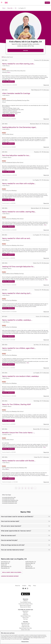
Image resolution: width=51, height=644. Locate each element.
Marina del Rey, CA (30, 568)
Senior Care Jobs (25, 630)
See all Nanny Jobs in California (12, 572)
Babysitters (25, 611)
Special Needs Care (26, 616)
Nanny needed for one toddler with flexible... (19, 461)
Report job (46, 85)
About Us (18, 586)
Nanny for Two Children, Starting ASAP (17, 404)
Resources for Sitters (25, 607)
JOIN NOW (25, 50)
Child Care (25, 614)
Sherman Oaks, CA (30, 563)
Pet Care (25, 619)
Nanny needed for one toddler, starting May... (19, 212)
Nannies (25, 613)
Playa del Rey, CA (5, 568)
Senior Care (26, 617)
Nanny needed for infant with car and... (17, 238)
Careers (24, 586)
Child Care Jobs (26, 626)
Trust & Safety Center (26, 602)
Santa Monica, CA (6, 562)
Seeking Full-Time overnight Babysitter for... (18, 266)
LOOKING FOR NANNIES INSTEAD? (10, 576)
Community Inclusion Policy (26, 604)
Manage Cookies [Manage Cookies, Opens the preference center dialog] (25, 642)
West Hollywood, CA (6, 566)
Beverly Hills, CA (5, 563)
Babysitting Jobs (25, 623)
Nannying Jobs (25, 625)
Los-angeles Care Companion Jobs (10, 500)
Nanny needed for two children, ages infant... (19, 348)
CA (15, 8)
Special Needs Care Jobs (25, 628)
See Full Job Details (8, 82)
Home (4, 8)
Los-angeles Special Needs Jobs (10, 502)
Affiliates (26, 601)
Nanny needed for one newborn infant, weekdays (20, 376)
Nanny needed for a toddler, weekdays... (17, 320)
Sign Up (47, 3)
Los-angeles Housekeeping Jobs (10, 503)
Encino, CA (4, 565)
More (9, 80)
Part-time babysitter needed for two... (16, 155)
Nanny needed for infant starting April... (17, 293)
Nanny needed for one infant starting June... (18, 64)
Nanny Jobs (10, 8)
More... (9, 72)
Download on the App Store (25, 594)
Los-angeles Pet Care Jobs (8, 499)
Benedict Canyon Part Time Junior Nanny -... (19, 433)
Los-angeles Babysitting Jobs (9, 497)
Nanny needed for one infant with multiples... (19, 183)
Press (35, 586)
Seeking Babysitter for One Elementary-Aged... (20, 127)
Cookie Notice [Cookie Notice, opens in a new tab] (26, 639)
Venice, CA (28, 565)
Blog (30, 586)
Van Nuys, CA (29, 566)
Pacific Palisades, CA (31, 562)
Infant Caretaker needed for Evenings (16, 93)
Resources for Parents (25, 605)
